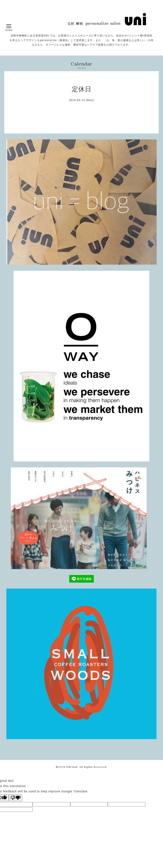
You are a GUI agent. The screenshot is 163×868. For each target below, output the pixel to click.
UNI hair (72, 767)
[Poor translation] (15, 798)
